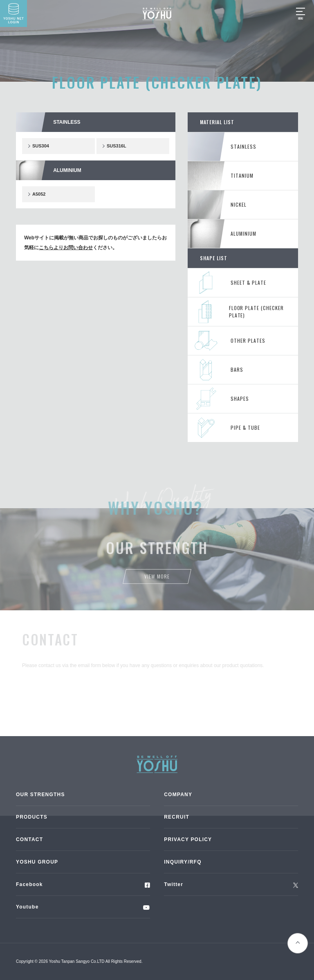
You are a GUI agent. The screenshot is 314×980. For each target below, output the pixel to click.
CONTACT (29, 839)
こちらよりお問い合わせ (66, 248)
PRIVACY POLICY (188, 839)
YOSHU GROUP (37, 862)
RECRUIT (177, 817)
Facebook (29, 884)
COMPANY (178, 795)
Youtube (27, 907)
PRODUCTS (32, 817)
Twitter (174, 884)
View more (157, 579)
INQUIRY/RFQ (183, 862)
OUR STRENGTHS (40, 795)
